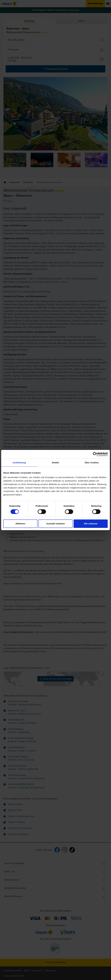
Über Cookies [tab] (92, 463)
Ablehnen (20, 524)
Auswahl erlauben (55, 524)
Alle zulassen (91, 524)
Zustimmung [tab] (19, 463)
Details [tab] (55, 463)
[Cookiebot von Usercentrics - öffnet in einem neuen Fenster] (95, 454)
